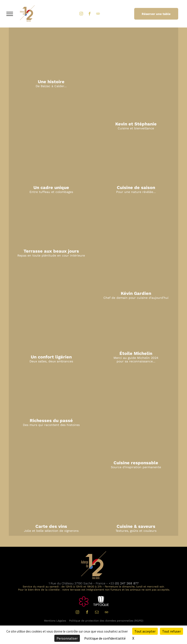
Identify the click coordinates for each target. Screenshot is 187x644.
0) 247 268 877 (127, 583)
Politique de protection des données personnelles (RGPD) (106, 621)
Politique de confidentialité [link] (105, 638)
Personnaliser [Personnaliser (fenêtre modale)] (67, 638)
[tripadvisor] (98, 14)
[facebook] (90, 14)
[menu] (10, 14)
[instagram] (81, 14)
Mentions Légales (55, 621)
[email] (97, 613)
